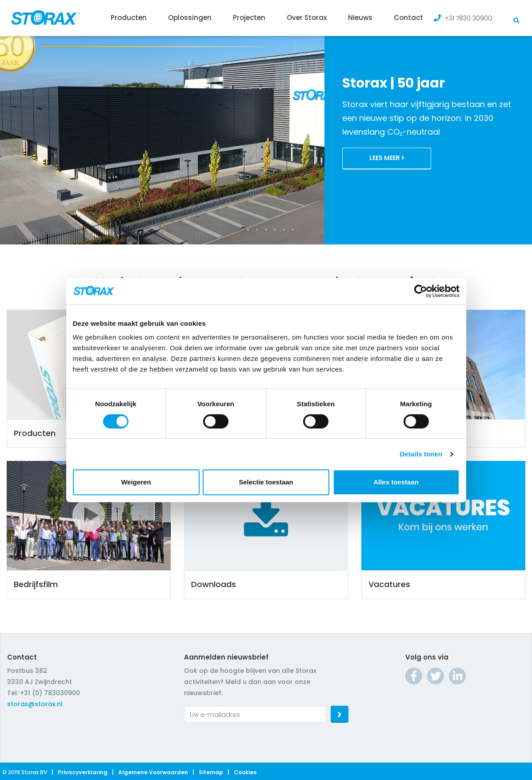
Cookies (245, 772)
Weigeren (136, 482)
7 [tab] (293, 230)
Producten (129, 18)
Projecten (249, 18)
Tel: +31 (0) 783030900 (44, 693)
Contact (408, 18)
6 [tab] (284, 230)
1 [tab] (240, 230)
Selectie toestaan (266, 482)
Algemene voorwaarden (153, 772)
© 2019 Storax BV (25, 772)
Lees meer (387, 158)
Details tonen (421, 454)
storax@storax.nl (35, 704)
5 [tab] (275, 230)
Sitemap (211, 772)
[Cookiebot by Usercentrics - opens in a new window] (421, 291)
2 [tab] (248, 230)
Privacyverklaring (83, 772)
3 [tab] (257, 230)
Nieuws (360, 18)
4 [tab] (266, 230)
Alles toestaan (396, 482)
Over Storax (307, 18)
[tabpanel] (266, 122)
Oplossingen (190, 18)
